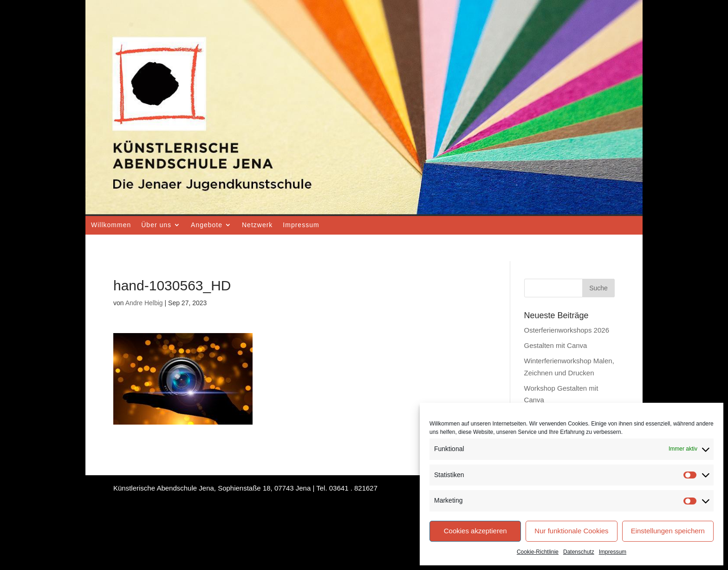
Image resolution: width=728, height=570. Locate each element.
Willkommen (111, 225)
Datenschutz (579, 552)
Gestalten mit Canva (556, 345)
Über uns (156, 225)
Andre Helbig (144, 303)
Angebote (207, 225)
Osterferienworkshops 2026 (567, 330)
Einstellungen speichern (668, 531)
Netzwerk (257, 225)
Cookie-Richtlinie (538, 552)
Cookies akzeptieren (475, 531)
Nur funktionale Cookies (571, 531)
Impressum (613, 552)
